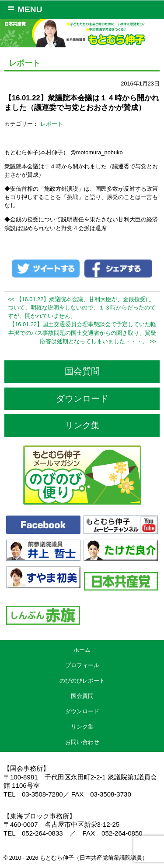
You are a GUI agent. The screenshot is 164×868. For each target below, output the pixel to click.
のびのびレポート (82, 681)
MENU (23, 9)
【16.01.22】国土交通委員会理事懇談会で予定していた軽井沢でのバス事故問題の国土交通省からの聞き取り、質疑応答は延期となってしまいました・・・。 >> (82, 333)
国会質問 (82, 371)
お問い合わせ (82, 742)
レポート (52, 124)
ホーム (82, 650)
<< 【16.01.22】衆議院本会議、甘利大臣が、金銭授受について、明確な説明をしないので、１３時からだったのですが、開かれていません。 (82, 308)
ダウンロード (82, 398)
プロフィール (82, 665)
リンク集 (82, 425)
